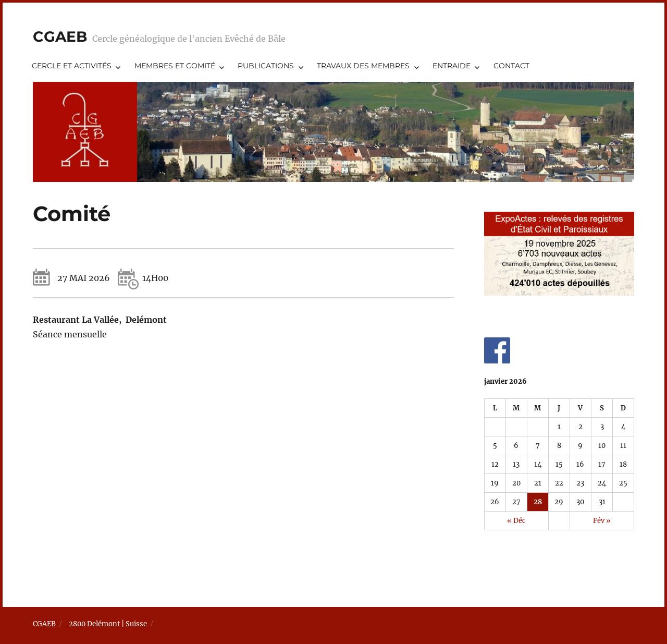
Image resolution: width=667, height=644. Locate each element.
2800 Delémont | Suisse (108, 624)
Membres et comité (175, 66)
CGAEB (60, 37)
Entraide (452, 66)
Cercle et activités (72, 66)
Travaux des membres (363, 66)
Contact (511, 66)
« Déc (516, 521)
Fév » (602, 521)
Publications (266, 66)
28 (538, 502)
